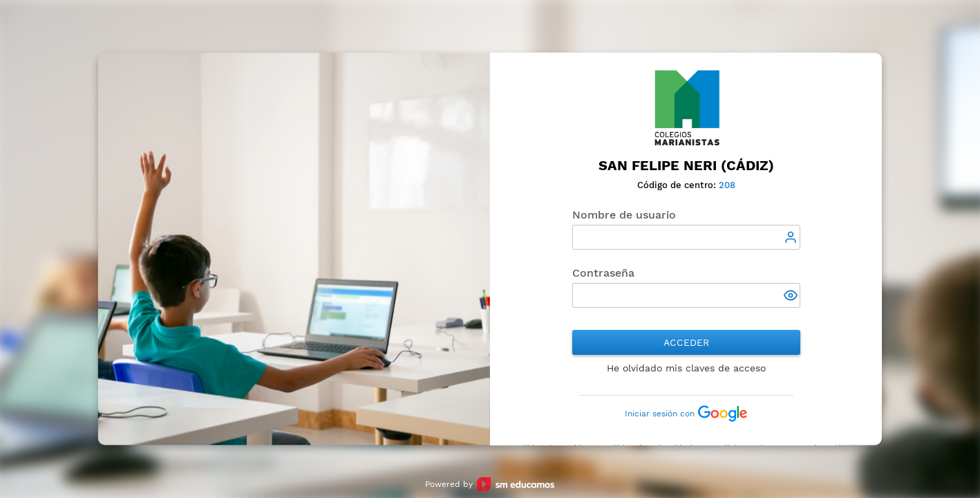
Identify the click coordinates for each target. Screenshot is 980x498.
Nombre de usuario (624, 215)
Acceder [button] (686, 342)
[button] (792, 297)
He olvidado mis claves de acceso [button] (686, 368)
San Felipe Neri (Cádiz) (686, 166)
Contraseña (603, 273)
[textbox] (686, 237)
